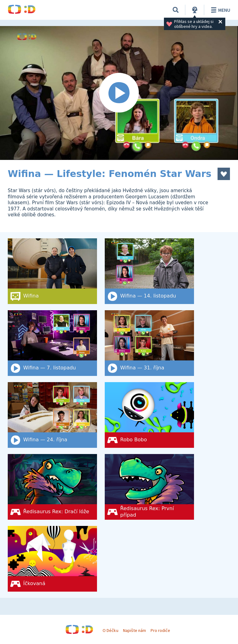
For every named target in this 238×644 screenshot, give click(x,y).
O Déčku (110, 630)
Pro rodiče (160, 630)
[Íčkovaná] (52, 559)
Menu (220, 10)
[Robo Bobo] (149, 415)
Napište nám (134, 630)
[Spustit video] (119, 93)
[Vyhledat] (176, 10)
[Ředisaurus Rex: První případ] (149, 487)
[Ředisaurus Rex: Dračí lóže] (52, 487)
